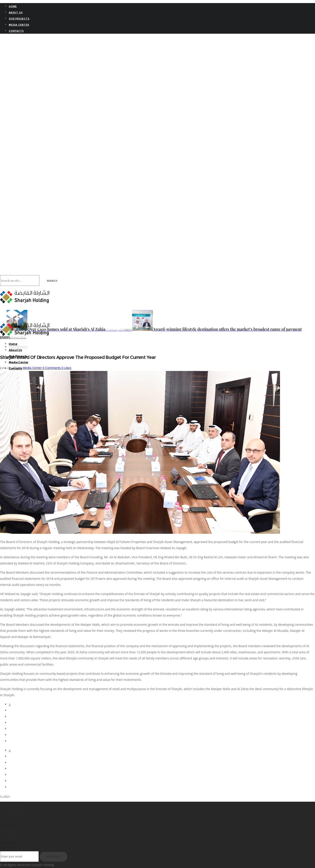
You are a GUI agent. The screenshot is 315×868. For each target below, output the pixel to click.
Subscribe (54, 857)
